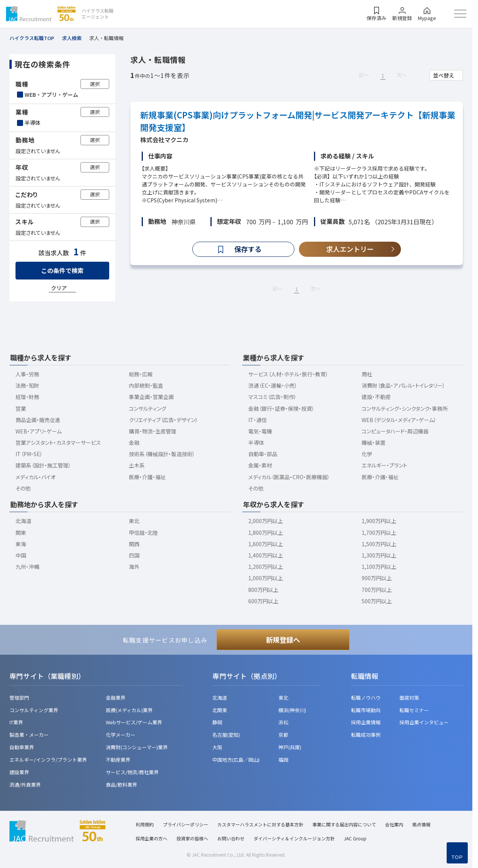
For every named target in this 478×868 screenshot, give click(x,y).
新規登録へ (283, 640)
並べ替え (444, 75)
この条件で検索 (62, 270)
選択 (95, 84)
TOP (457, 857)
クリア (59, 288)
